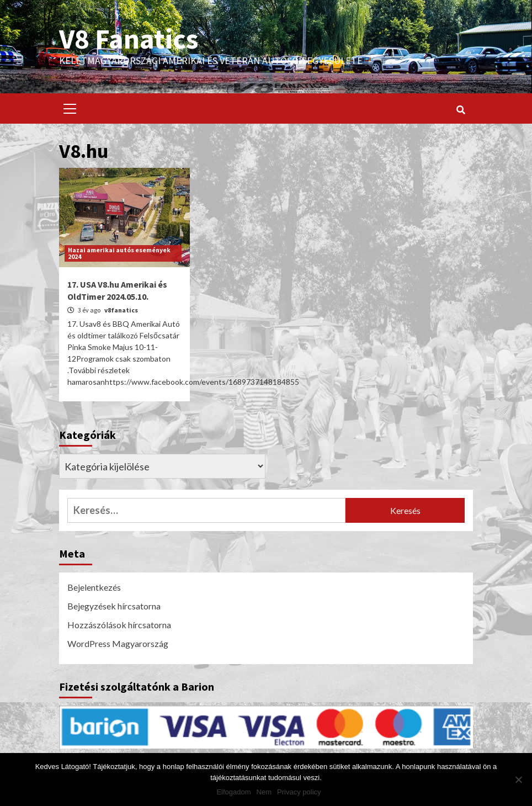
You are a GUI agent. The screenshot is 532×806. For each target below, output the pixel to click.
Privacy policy (299, 792)
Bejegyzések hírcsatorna (114, 606)
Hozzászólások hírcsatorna (119, 625)
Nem (264, 792)
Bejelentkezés (94, 587)
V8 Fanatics (129, 39)
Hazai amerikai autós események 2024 (119, 253)
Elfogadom (233, 792)
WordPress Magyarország (118, 643)
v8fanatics (121, 310)
